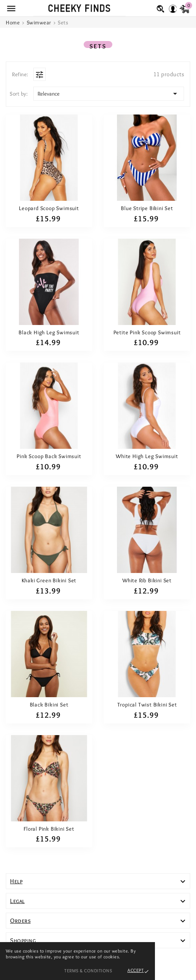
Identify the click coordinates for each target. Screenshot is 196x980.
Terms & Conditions (88, 971)
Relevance (109, 94)
